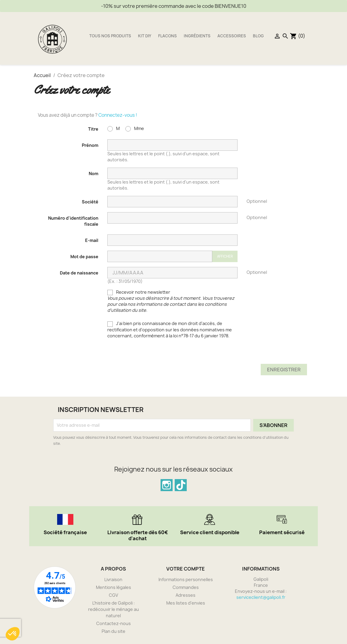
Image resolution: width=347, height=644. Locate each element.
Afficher (225, 256)
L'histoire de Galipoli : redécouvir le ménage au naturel (114, 609)
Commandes (186, 587)
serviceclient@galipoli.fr (261, 597)
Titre (93, 129)
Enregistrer (284, 370)
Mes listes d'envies (186, 603)
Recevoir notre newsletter (171, 301)
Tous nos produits (110, 36)
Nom (94, 173)
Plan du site (114, 631)
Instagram (167, 485)
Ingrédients (197, 36)
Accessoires (232, 36)
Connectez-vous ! (118, 115)
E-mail (92, 240)
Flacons (167, 36)
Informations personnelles (186, 579)
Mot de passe (84, 257)
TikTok (181, 485)
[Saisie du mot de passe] (160, 257)
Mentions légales (114, 587)
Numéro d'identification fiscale (73, 221)
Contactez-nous (114, 623)
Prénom (90, 145)
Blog (258, 36)
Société (90, 202)
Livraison (113, 579)
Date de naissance (79, 273)
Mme (135, 128)
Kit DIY (145, 36)
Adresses (186, 595)
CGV (114, 595)
